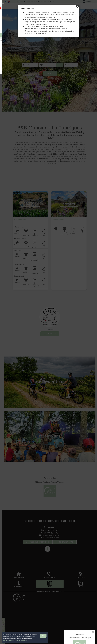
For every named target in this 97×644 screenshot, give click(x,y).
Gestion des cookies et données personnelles (16, 641)
